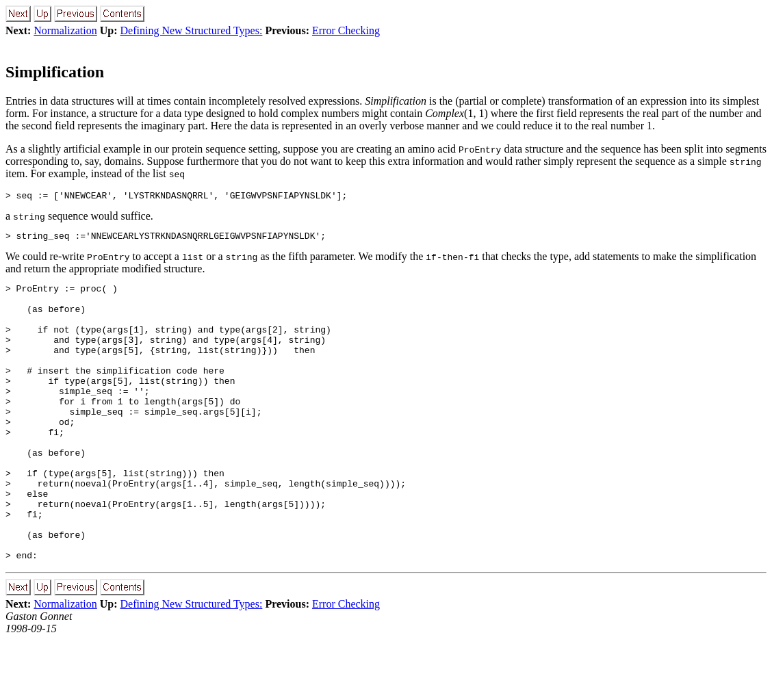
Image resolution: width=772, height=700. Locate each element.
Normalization (65, 30)
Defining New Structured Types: (192, 30)
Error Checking (346, 30)
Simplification (55, 72)
